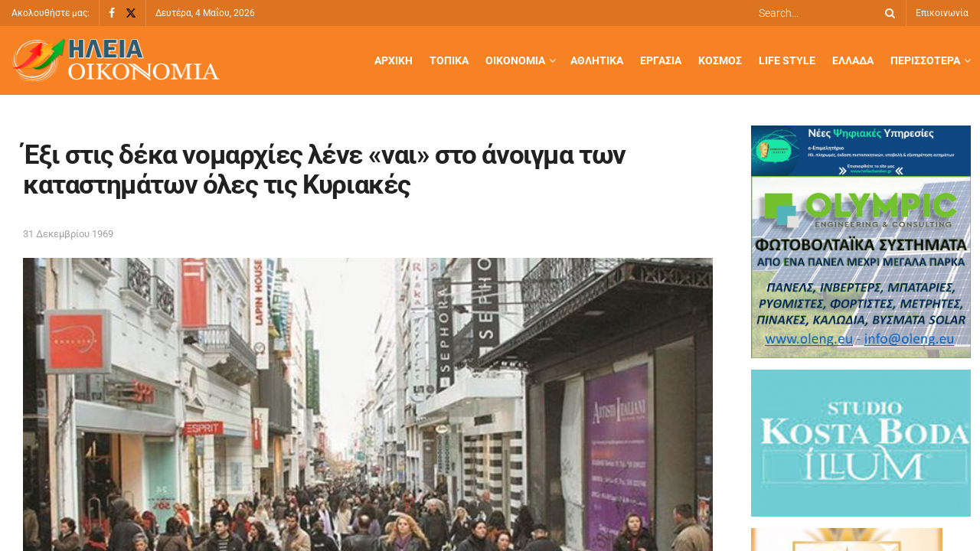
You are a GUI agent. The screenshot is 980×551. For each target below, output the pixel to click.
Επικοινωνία (942, 13)
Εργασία (661, 60)
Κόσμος (720, 60)
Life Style (787, 60)
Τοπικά (449, 60)
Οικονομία (515, 60)
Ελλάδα (853, 60)
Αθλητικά (597, 60)
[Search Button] (887, 13)
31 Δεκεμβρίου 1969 (68, 234)
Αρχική (394, 60)
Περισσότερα (925, 60)
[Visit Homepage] (116, 61)
